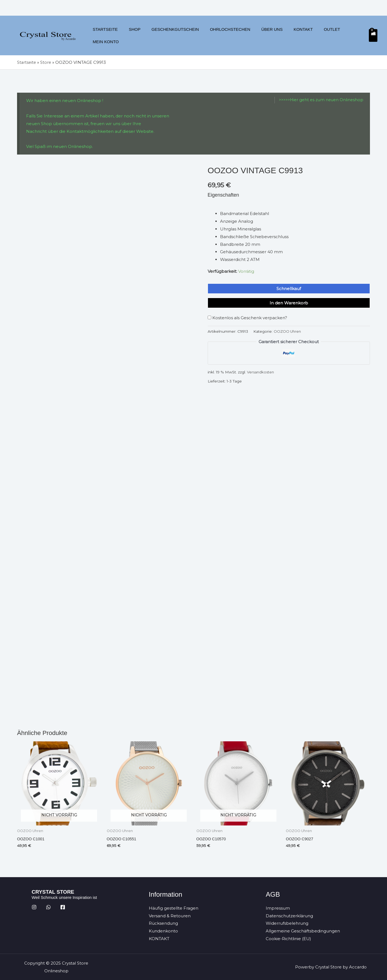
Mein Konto (346, 35)
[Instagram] (34, 907)
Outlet (316, 35)
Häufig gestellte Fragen (174, 908)
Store (47, 62)
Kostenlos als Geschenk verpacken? (247, 318)
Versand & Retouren (170, 916)
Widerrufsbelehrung (287, 923)
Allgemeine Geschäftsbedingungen (303, 931)
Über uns (262, 35)
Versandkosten (261, 372)
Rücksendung (163, 923)
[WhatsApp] (48, 907)
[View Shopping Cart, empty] (373, 35)
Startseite (106, 35)
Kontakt (290, 35)
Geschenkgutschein (171, 35)
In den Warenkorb (289, 303)
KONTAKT (159, 939)
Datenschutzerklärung (289, 916)
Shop (133, 35)
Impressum (278, 908)
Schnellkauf (289, 289)
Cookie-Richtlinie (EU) (288, 939)
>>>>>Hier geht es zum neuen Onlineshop (319, 100)
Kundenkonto (163, 931)
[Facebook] (63, 907)
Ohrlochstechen (223, 35)
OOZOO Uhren (288, 331)
